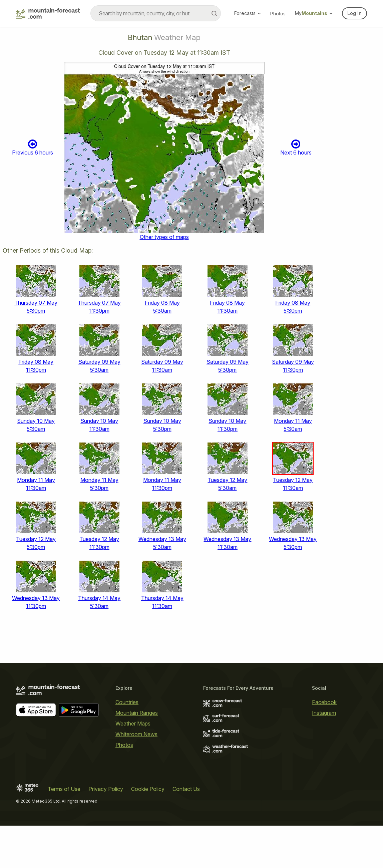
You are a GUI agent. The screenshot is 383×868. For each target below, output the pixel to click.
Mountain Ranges (137, 713)
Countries (127, 702)
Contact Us (186, 789)
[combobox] (156, 13)
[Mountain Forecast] (48, 13)
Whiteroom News (136, 734)
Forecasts (248, 13)
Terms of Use (64, 789)
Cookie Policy (148, 789)
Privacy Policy (106, 789)
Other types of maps (164, 237)
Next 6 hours (296, 147)
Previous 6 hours (33, 147)
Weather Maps (133, 724)
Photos (278, 14)
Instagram (324, 713)
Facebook (324, 702)
